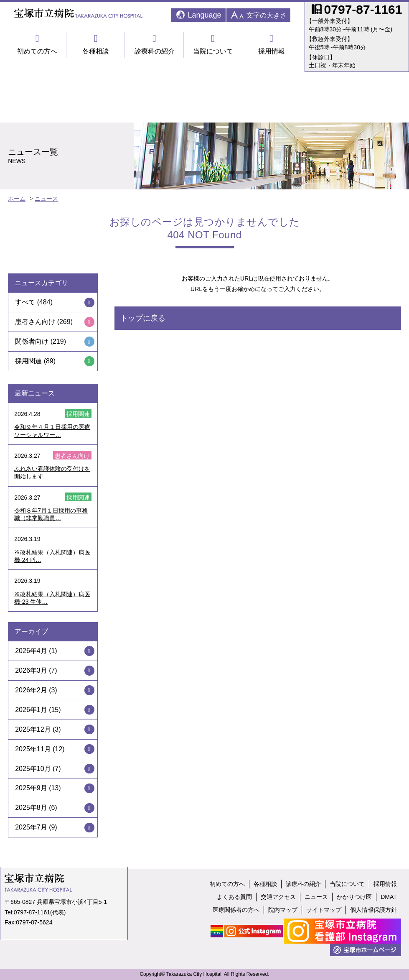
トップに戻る (143, 318)
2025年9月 (31, 788)
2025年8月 (31, 808)
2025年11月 (33, 749)
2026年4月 (31, 651)
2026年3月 (31, 670)
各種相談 (96, 44)
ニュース (46, 199)
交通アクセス (278, 897)
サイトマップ (324, 910)
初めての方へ (37, 44)
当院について (213, 44)
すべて (25, 302)
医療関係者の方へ (236, 910)
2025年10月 (33, 769)
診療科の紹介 (154, 44)
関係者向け (32, 341)
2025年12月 (33, 729)
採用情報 (272, 44)
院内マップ (283, 910)
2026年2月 (31, 690)
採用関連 (28, 361)
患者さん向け (35, 322)
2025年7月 (31, 827)
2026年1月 (31, 710)
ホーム (17, 199)
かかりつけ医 (354, 897)
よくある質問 (234, 897)
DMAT (389, 897)
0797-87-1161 (32, 912)
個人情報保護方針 (373, 910)
